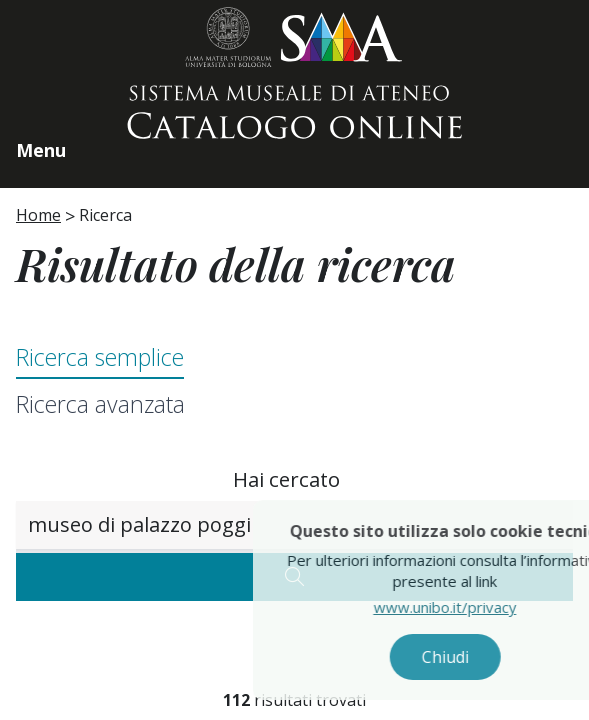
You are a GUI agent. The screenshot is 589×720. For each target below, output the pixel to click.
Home (38, 215)
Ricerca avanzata (100, 404)
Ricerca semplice (100, 357)
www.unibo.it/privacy (461, 607)
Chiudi (461, 657)
